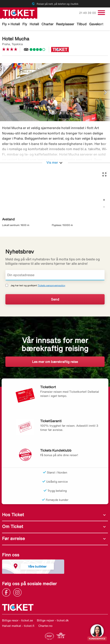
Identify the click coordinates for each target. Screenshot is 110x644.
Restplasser (65, 24)
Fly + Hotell (11, 24)
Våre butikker (37, 566)
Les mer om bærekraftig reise (55, 362)
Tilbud (82, 24)
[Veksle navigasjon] (101, 13)
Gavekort (96, 24)
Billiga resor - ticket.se (18, 620)
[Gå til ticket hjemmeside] (19, 13)
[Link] (7, 592)
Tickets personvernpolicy (51, 285)
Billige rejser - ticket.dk (53, 620)
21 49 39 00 (88, 13)
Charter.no (45, 626)
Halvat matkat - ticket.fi (18, 626)
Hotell (34, 24)
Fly (25, 24)
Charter (47, 24)
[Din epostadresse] (55, 275)
